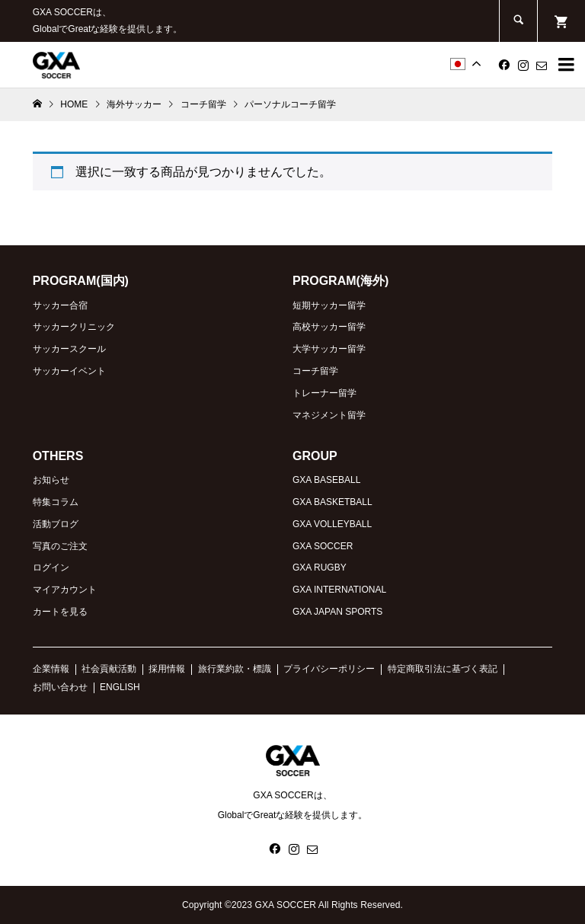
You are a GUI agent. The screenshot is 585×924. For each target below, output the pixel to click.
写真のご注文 (60, 546)
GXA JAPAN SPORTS (337, 612)
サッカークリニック (74, 327)
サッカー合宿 (60, 305)
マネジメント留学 (329, 415)
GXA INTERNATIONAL (339, 590)
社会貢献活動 (109, 669)
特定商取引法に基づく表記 (443, 669)
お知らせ (51, 480)
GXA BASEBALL (326, 480)
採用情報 (167, 669)
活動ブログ (56, 524)
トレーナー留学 (324, 393)
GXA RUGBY (320, 568)
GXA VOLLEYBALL (332, 524)
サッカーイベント (69, 371)
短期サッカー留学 (329, 305)
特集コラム (56, 502)
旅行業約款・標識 (235, 669)
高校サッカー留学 (329, 327)
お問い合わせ (60, 687)
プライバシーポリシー (329, 669)
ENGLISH (120, 687)
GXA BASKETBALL (332, 502)
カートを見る (60, 612)
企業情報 (51, 669)
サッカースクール (69, 349)
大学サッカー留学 (329, 349)
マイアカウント (65, 590)
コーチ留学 (315, 371)
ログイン (51, 568)
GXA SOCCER (323, 546)
